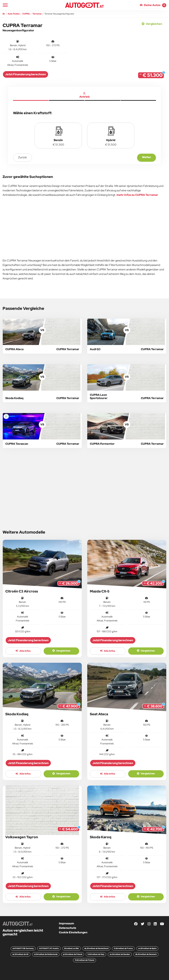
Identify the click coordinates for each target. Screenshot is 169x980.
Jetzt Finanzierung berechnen (26, 74)
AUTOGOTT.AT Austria (49, 948)
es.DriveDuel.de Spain (147, 948)
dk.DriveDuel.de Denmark (146, 954)
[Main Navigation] (5, 5)
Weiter (147, 157)
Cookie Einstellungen (73, 932)
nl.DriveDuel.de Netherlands (46, 954)
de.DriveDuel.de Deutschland (96, 948)
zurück (22, 157)
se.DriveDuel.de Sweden (120, 954)
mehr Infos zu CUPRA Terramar (137, 195)
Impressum (66, 923)
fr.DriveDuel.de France (123, 948)
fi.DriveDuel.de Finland (84, 960)
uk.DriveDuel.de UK (20, 954)
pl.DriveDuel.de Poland (73, 954)
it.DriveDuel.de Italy (96, 954)
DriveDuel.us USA (72, 948)
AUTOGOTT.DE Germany (23, 948)
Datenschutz (67, 928)
